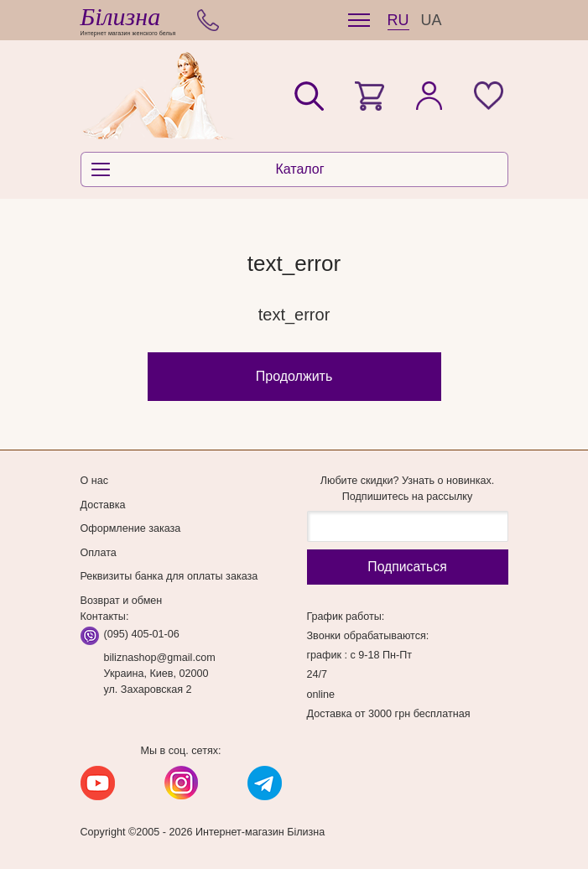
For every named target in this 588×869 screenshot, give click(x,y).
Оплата (99, 553)
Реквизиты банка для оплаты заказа (169, 576)
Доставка (103, 505)
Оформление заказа (131, 528)
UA (432, 20)
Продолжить (294, 376)
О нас (95, 481)
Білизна (121, 16)
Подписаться (407, 567)
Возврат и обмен (122, 601)
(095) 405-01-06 (142, 634)
